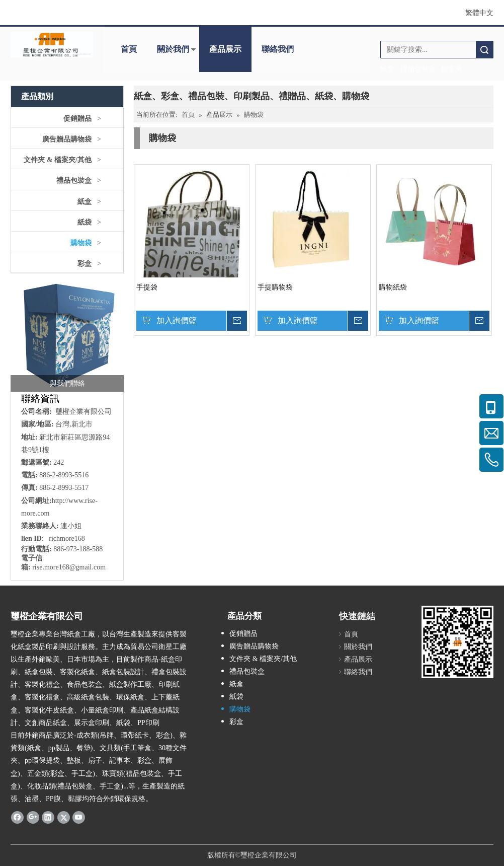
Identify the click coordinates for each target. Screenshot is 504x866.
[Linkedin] (48, 817)
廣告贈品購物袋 (67, 139)
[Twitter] (64, 817)
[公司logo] (52, 45)
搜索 (484, 50)
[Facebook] (17, 817)
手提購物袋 (275, 287)
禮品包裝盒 (74, 181)
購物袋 (81, 243)
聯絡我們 (278, 49)
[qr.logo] (457, 642)
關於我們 (173, 49)
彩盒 (85, 264)
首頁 (129, 49)
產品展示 (225, 49)
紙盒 (85, 202)
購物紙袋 (393, 287)
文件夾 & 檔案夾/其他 (58, 160)
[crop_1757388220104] (67, 335)
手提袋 (147, 287)
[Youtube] (79, 817)
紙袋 (85, 222)
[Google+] (33, 817)
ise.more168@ (55, 567)
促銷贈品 (77, 119)
